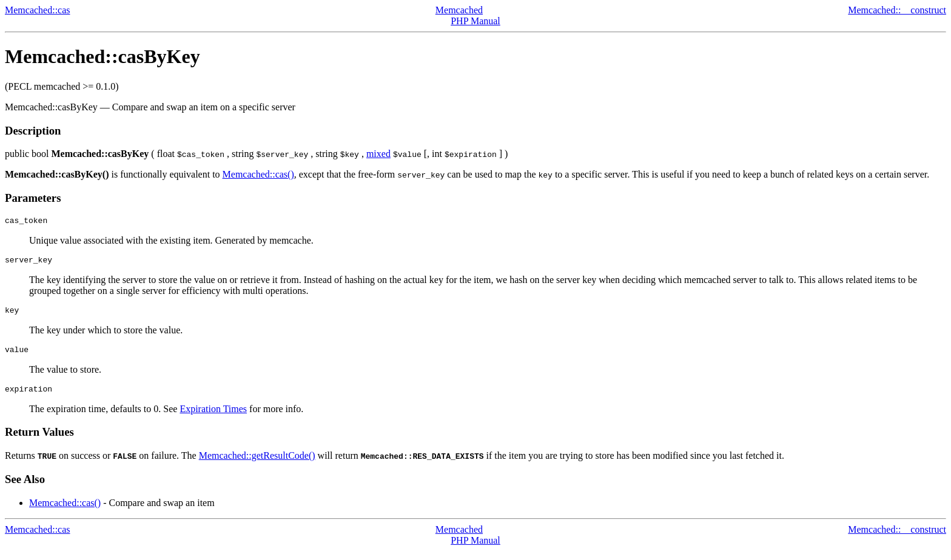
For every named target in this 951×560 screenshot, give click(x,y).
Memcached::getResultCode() (257, 465)
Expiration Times (213, 418)
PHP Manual (475, 21)
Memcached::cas (38, 10)
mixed (378, 154)
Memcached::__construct (897, 10)
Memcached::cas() (258, 174)
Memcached (459, 10)
